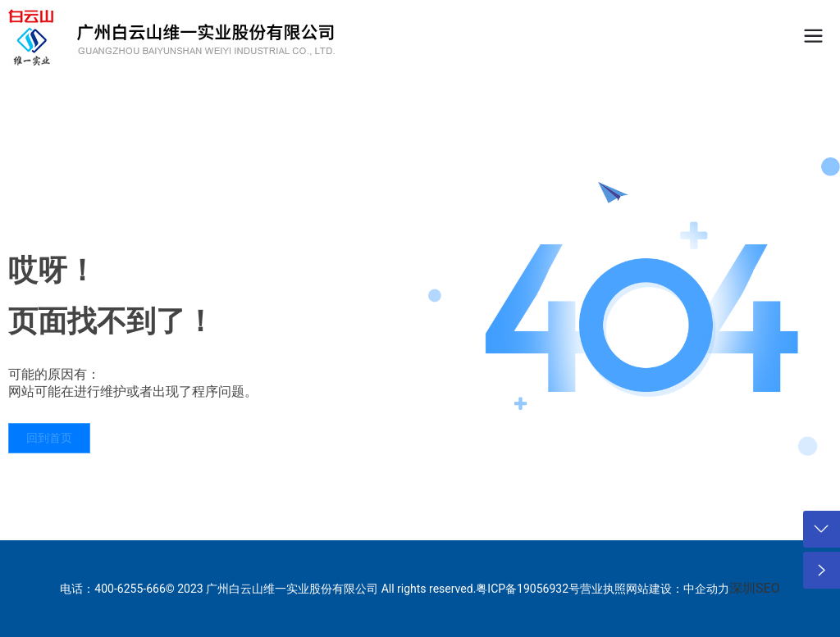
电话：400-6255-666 (112, 589)
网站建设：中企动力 (678, 589)
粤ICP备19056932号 (528, 589)
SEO (768, 588)
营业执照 (603, 589)
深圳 (742, 588)
